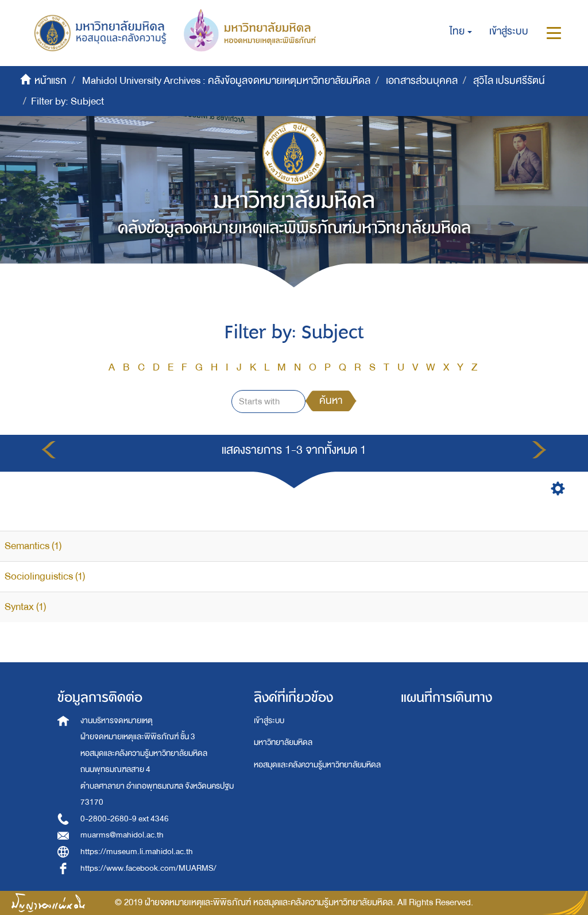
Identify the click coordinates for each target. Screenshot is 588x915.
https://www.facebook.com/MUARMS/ (148, 868)
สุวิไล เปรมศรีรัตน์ (509, 81)
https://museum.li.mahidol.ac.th (137, 852)
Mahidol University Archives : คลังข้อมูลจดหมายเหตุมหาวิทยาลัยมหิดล (226, 81)
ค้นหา (331, 401)
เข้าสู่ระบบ (269, 721)
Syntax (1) (25, 607)
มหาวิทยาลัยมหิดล (283, 742)
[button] (461, 32)
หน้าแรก (51, 81)
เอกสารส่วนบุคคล (422, 81)
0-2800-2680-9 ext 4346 (125, 819)
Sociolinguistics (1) (45, 576)
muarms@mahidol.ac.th (122, 835)
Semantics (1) (33, 546)
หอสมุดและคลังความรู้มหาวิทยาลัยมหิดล (317, 765)
